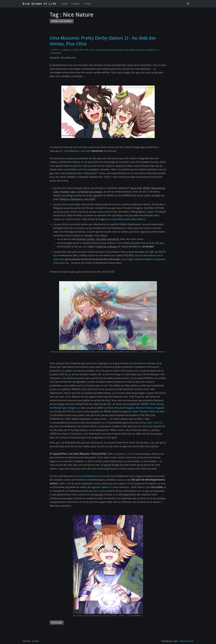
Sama (98, 50)
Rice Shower (140, 50)
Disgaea (159, 408)
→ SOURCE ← (145, 352)
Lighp (176, 641)
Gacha (126, 50)
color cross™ (154, 423)
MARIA (107, 411)
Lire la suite (57, 623)
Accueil (64, 4)
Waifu (132, 50)
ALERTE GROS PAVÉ (81, 50)
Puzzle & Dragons (125, 408)
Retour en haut (187, 641)
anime (92, 50)
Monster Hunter (144, 408)
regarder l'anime (100, 487)
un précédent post (73, 169)
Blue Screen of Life (39, 4)
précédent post (90, 476)
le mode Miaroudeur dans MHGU (127, 219)
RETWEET (160, 352)
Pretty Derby (118, 50)
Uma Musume (106, 50)
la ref (80, 147)
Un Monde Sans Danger (63, 408)
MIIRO (145, 404)
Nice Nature (150, 50)
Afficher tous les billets (62, 21)
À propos (76, 4)
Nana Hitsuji (157, 404)
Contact (88, 4)
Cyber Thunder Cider (143, 411)
